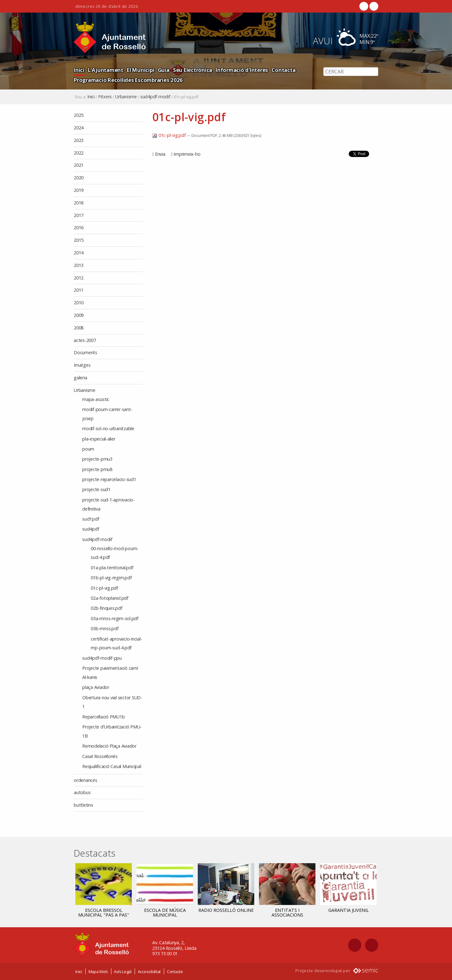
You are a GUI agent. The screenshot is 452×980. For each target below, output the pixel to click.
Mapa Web (98, 972)
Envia (160, 154)
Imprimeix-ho (187, 154)
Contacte (175, 972)
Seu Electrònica (193, 70)
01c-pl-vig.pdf (169, 135)
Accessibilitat (149, 972)
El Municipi (140, 70)
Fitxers (105, 97)
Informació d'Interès (242, 70)
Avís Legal (123, 972)
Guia (164, 70)
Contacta (283, 70)
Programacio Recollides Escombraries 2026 (128, 80)
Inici (79, 70)
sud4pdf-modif (155, 97)
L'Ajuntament (106, 70)
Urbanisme (126, 97)
